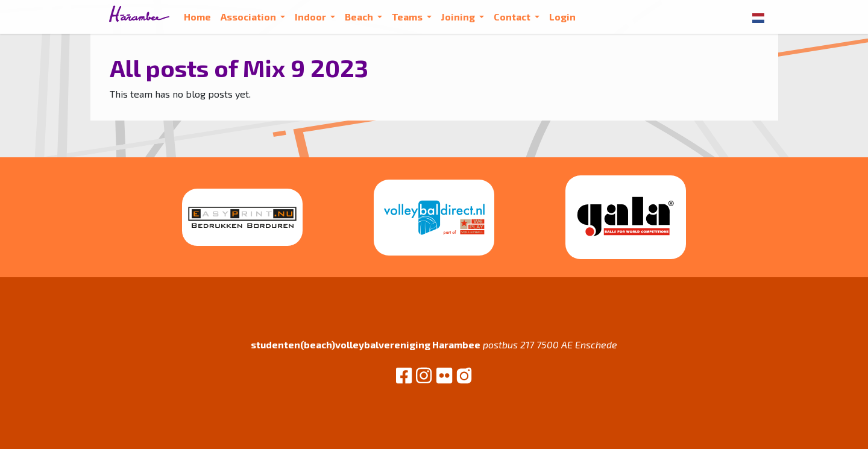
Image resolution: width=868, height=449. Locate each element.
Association (249, 17)
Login (562, 17)
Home (197, 17)
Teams (408, 17)
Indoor (311, 17)
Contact (513, 17)
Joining (459, 17)
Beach (360, 17)
